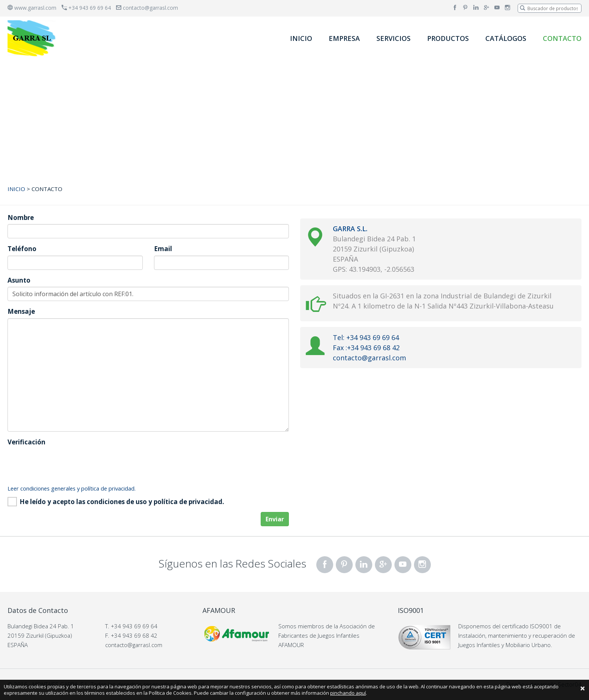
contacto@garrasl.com (147, 8)
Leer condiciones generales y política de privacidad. (72, 488)
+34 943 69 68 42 (134, 635)
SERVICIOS (393, 38)
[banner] (33, 38)
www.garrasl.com (32, 8)
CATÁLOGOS (506, 38)
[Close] (583, 688)
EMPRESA (344, 38)
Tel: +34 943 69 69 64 (366, 337)
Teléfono (22, 249)
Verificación (26, 442)
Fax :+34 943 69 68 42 (366, 348)
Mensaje (21, 311)
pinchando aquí (348, 693)
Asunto (19, 280)
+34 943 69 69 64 (86, 8)
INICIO (301, 38)
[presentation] (65, 463)
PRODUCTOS (448, 38)
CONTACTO (562, 38)
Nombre (21, 218)
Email (163, 249)
